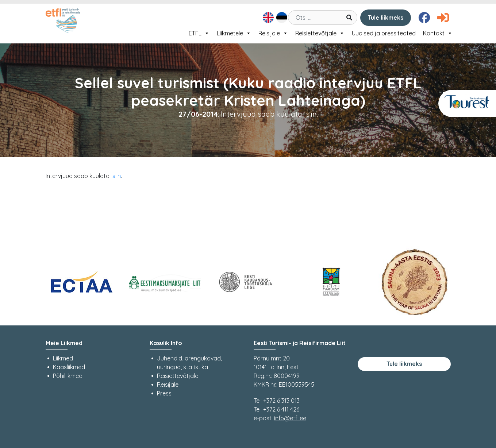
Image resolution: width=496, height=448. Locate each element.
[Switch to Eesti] (281, 18)
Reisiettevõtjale (320, 33)
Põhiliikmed (68, 376)
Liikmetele (234, 33)
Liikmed (63, 358)
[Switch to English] (267, 18)
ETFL (199, 33)
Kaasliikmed (69, 367)
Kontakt (438, 33)
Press (164, 393)
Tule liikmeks (386, 18)
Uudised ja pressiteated (384, 33)
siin (117, 176)
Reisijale (273, 33)
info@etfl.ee (290, 418)
